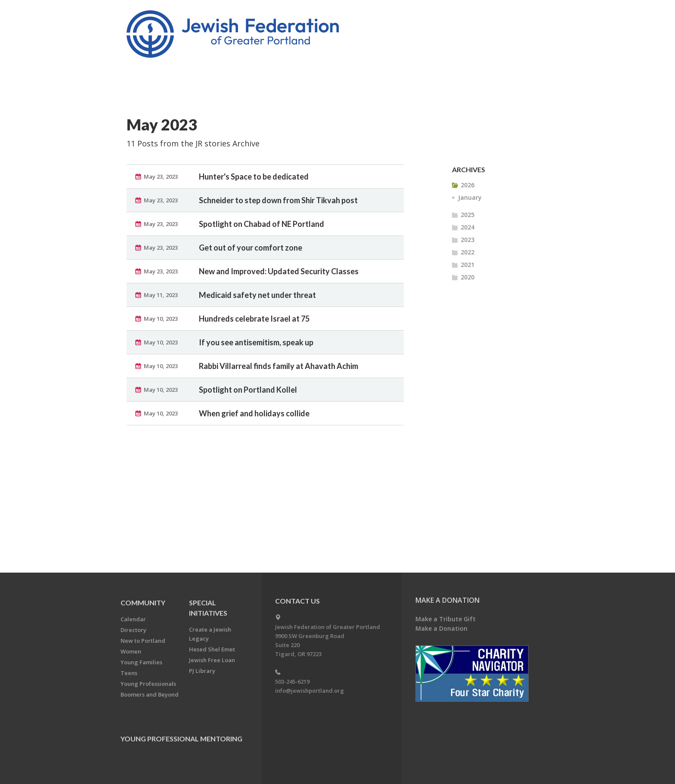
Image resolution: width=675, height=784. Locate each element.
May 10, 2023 (161, 319)
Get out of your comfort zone (251, 248)
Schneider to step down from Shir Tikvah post (278, 200)
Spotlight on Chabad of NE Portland (262, 224)
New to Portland (143, 641)
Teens (129, 673)
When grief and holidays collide (254, 413)
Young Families (141, 662)
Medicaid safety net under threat (257, 295)
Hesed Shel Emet (212, 649)
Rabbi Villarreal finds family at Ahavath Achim (279, 366)
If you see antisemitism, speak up (256, 342)
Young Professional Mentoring (181, 739)
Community (143, 603)
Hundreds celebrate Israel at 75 (254, 319)
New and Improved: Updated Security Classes (279, 271)
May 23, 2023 (161, 177)
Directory (133, 630)
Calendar (133, 619)
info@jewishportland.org (310, 691)
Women (131, 651)
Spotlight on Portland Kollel (248, 390)
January (470, 197)
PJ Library (202, 671)
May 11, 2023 (161, 295)
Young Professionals (148, 684)
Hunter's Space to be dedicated (254, 177)
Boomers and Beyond (150, 694)
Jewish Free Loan (212, 660)
